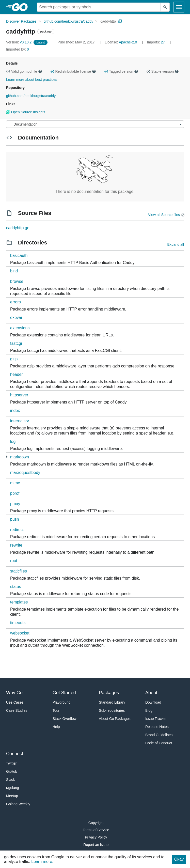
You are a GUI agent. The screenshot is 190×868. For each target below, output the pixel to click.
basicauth (19, 255)
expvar (16, 317)
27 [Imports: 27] (156, 42)
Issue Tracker (156, 719)
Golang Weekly (18, 804)
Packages (109, 693)
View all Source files (164, 215)
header (17, 374)
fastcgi (16, 343)
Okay (179, 859)
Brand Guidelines (159, 735)
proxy (15, 504)
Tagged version (121, 71)
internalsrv (20, 421)
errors (15, 302)
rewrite (16, 545)
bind (14, 271)
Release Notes (157, 727)
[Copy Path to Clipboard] (120, 21)
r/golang (13, 788)
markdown (20, 457)
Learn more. (42, 862)
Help (56, 727)
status (16, 587)
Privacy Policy (96, 837)
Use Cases (15, 702)
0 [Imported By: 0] (18, 49)
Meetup (12, 796)
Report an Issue (96, 845)
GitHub (12, 771)
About (151, 693)
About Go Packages (115, 719)
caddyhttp (108, 21)
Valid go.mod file (24, 71)
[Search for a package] (99, 7)
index (15, 410)
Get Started (64, 693)
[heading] (21, 7)
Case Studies (17, 710)
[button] (8, 71)
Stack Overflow (65, 719)
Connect (15, 754)
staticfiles (19, 571)
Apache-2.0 (128, 42)
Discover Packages (21, 21)
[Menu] (95, 124)
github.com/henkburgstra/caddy (68, 21)
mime (15, 483)
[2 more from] (7, 457)
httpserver (19, 395)
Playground (62, 702)
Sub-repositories (112, 710)
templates (19, 602)
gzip (14, 359)
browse (17, 281)
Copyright (96, 823)
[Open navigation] (179, 7)
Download (153, 702)
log (13, 441)
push (15, 519)
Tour (56, 710)
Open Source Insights (26, 112)
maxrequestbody (25, 472)
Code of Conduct (159, 743)
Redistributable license (73, 71)
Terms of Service (96, 830)
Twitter (11, 763)
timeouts (18, 623)
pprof (15, 493)
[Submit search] (165, 7)
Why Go (14, 693)
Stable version (163, 71)
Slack (10, 780)
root (14, 561)
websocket (20, 633)
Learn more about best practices (32, 80)
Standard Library (112, 702)
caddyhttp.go (18, 228)
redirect (17, 530)
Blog (149, 710)
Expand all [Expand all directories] (176, 244)
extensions (20, 328)
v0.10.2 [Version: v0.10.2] (19, 42)
